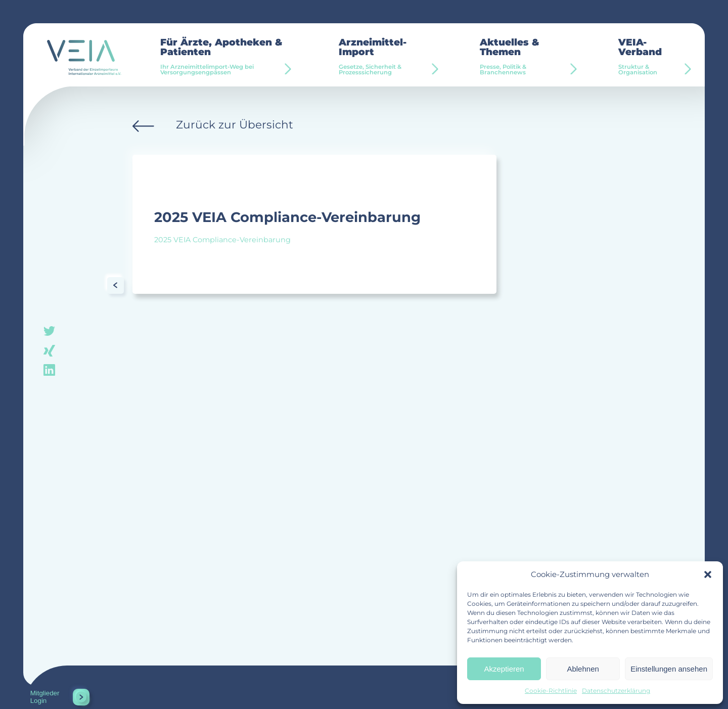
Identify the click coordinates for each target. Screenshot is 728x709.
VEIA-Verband (651, 57)
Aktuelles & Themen (527, 57)
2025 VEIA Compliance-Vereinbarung (222, 240)
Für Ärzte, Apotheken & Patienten (228, 57)
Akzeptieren (504, 669)
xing (49, 350)
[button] (708, 574)
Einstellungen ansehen (669, 669)
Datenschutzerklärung (616, 691)
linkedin (49, 369)
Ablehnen (583, 669)
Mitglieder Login (45, 697)
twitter (49, 331)
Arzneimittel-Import (388, 57)
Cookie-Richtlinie (551, 691)
